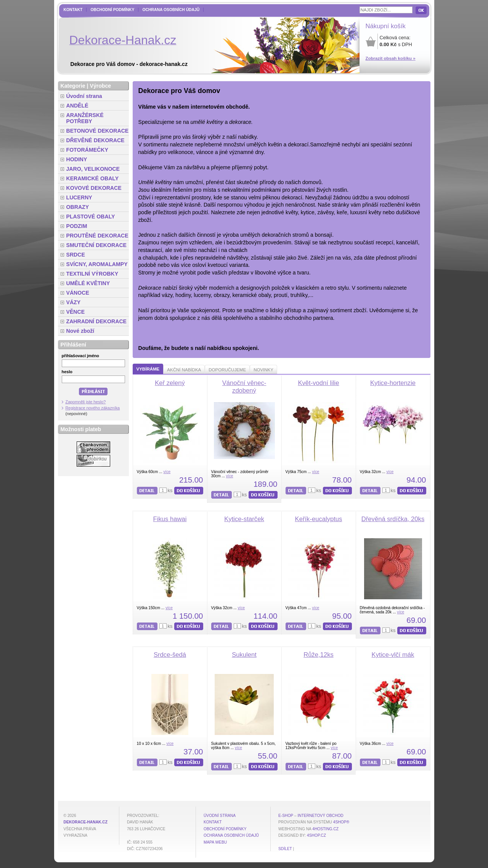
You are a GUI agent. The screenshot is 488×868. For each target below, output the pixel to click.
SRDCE (76, 255)
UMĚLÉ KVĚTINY (88, 283)
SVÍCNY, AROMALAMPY (97, 264)
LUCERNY (79, 197)
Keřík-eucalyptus (319, 519)
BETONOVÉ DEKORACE (98, 131)
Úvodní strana (84, 96)
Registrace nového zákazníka (93, 408)
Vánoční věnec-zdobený (244, 387)
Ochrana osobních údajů (171, 10)
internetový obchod (320, 816)
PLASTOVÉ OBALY (91, 217)
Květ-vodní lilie (318, 383)
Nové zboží (80, 331)
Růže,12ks (319, 655)
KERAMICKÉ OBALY (93, 178)
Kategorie (73, 86)
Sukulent (244, 655)
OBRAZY (78, 207)
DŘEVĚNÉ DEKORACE (96, 140)
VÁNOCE (78, 293)
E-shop (286, 816)
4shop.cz (316, 835)
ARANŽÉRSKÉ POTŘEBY (85, 118)
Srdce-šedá (170, 655)
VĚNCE (76, 312)
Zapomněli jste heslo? (86, 402)
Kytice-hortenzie (393, 383)
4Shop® (341, 822)
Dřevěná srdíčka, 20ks (393, 519)
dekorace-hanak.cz (86, 822)
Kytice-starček (244, 519)
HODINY (77, 159)
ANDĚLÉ (77, 106)
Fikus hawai (170, 519)
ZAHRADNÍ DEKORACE (97, 321)
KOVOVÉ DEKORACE (94, 188)
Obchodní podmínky (112, 10)
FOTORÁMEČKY (87, 150)
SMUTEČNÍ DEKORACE (97, 245)
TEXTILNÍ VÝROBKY (92, 274)
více (167, 472)
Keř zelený (170, 383)
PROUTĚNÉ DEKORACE (97, 236)
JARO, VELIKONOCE (93, 169)
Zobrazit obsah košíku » (391, 58)
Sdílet (285, 849)
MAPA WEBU (215, 842)
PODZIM (77, 226)
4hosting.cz (325, 829)
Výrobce (100, 86)
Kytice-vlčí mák (393, 655)
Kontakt (73, 10)
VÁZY (74, 302)
